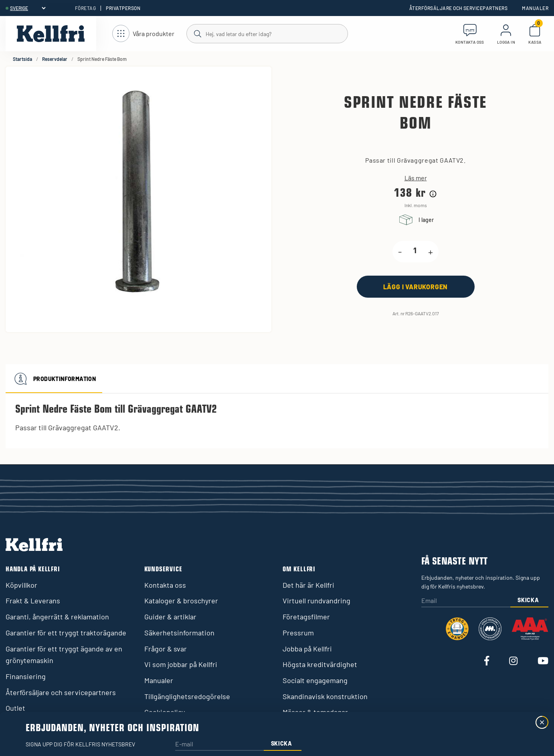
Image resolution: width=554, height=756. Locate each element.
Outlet (15, 708)
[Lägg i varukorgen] (416, 287)
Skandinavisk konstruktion (325, 696)
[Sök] (267, 33)
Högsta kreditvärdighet (320, 664)
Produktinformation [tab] (54, 379)
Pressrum (298, 633)
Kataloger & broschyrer (181, 601)
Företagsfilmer (306, 617)
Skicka (528, 600)
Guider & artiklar (170, 617)
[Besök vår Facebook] (487, 661)
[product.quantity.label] (415, 252)
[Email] (466, 601)
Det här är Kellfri (308, 585)
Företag (85, 8)
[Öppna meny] (143, 34)
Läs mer (416, 178)
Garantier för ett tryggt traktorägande (66, 633)
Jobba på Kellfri (307, 649)
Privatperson (123, 8)
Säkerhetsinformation (179, 633)
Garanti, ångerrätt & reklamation (57, 617)
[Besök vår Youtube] (543, 661)
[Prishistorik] (433, 194)
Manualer (535, 8)
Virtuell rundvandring (316, 601)
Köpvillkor (21, 585)
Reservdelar (55, 59)
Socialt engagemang (315, 680)
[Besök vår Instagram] (513, 661)
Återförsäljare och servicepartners (458, 8)
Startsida (22, 59)
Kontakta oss (165, 585)
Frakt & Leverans (33, 601)
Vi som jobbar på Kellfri (181, 664)
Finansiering (26, 676)
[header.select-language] (28, 8)
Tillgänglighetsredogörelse (187, 696)
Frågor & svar (166, 649)
